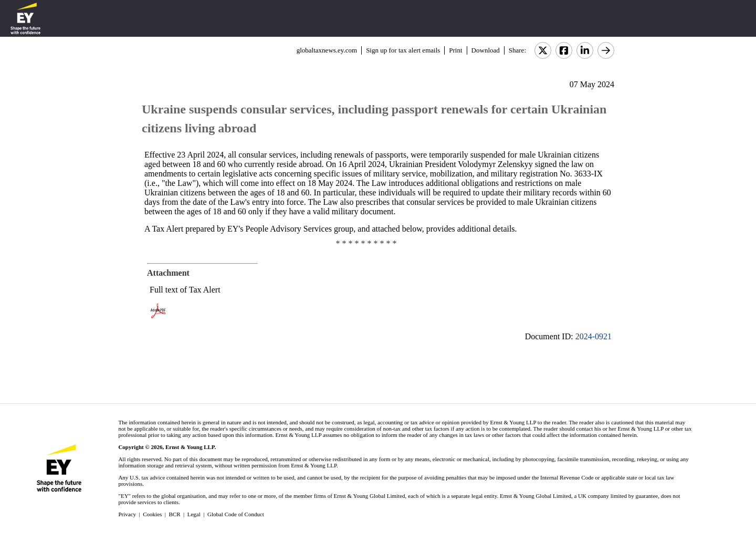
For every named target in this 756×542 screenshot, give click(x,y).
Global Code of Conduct (236, 514)
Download (486, 50)
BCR (175, 514)
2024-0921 (594, 336)
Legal (194, 514)
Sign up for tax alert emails (403, 50)
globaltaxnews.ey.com (327, 50)
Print (455, 50)
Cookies (152, 514)
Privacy (127, 514)
